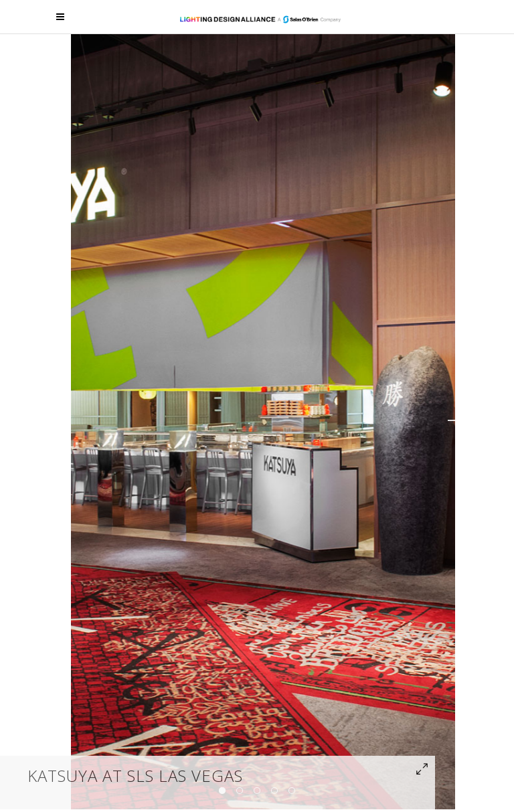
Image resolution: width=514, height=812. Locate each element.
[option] (263, 420)
